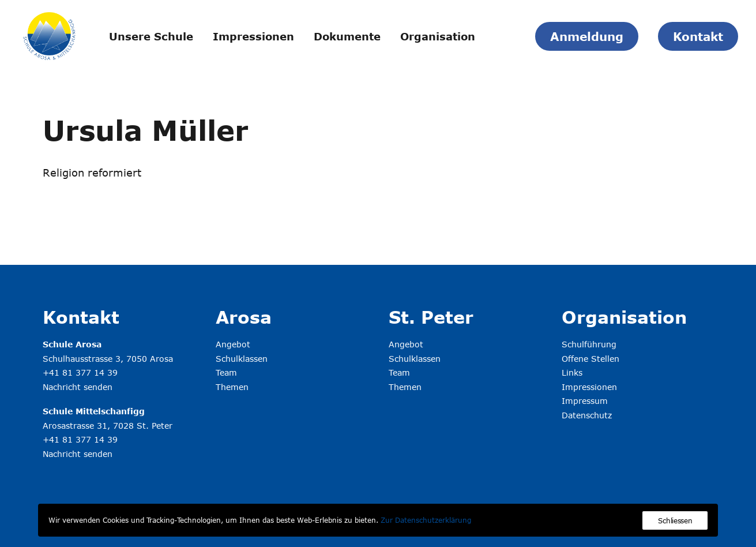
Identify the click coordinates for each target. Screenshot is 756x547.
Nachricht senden (78, 387)
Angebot (233, 344)
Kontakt (81, 317)
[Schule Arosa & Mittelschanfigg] (49, 36)
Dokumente (347, 36)
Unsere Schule (151, 36)
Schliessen (675, 520)
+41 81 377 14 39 (80, 372)
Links (572, 372)
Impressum (585, 401)
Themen (232, 387)
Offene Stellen (590, 359)
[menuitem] (151, 36)
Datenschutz (587, 415)
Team (226, 372)
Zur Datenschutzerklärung (426, 520)
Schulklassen (242, 359)
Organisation (438, 36)
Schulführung (589, 344)
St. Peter (431, 317)
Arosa (244, 317)
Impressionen (253, 36)
